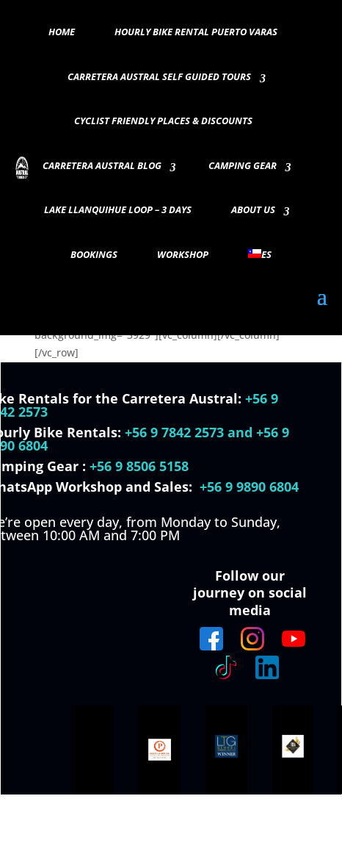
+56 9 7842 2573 (174, 432)
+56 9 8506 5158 (139, 466)
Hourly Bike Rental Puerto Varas (196, 32)
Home (62, 32)
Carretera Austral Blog (102, 166)
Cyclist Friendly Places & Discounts (163, 121)
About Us (253, 210)
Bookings (94, 255)
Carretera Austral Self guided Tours (159, 77)
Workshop (183, 255)
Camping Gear (243, 166)
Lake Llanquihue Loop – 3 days (118, 210)
